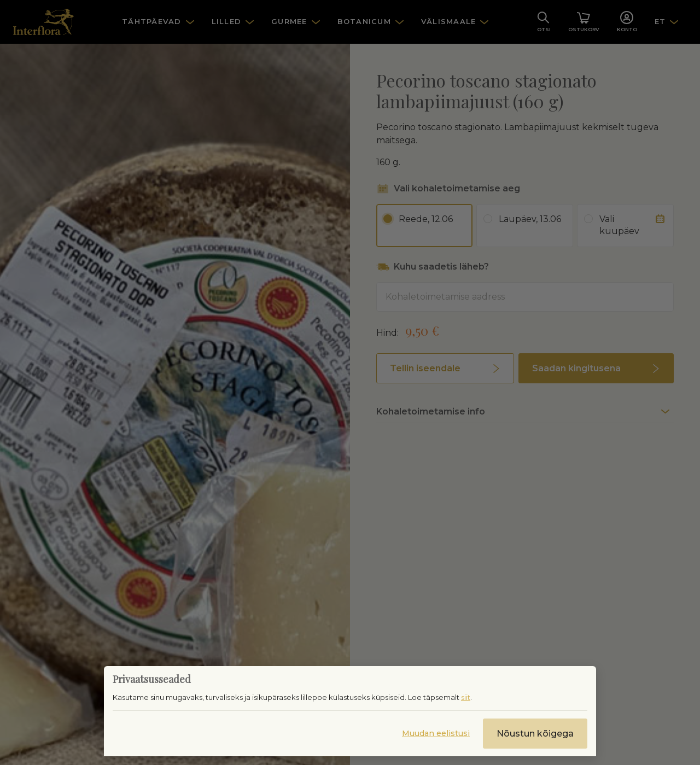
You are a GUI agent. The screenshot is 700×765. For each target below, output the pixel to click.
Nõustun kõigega (535, 734)
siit (466, 697)
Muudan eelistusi (436, 733)
